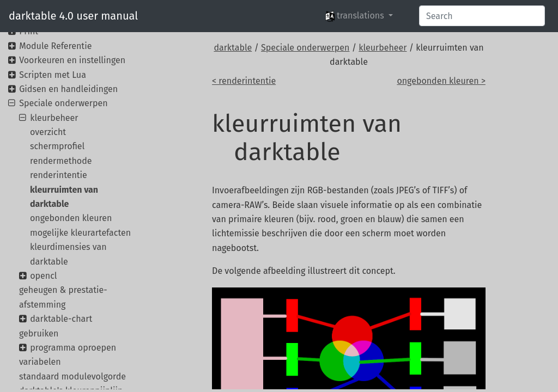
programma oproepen (73, 348)
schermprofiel (57, 146)
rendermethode (61, 161)
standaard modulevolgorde (72, 376)
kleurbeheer (383, 48)
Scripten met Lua (53, 75)
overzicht (48, 132)
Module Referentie (55, 46)
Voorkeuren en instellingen (72, 60)
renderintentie (59, 175)
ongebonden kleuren (71, 218)
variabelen (40, 362)
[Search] (482, 16)
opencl (43, 276)
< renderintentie (244, 81)
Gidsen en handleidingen (68, 89)
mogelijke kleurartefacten (80, 233)
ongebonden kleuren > (441, 81)
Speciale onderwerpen (305, 48)
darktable (233, 48)
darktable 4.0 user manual (73, 16)
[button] (359, 16)
